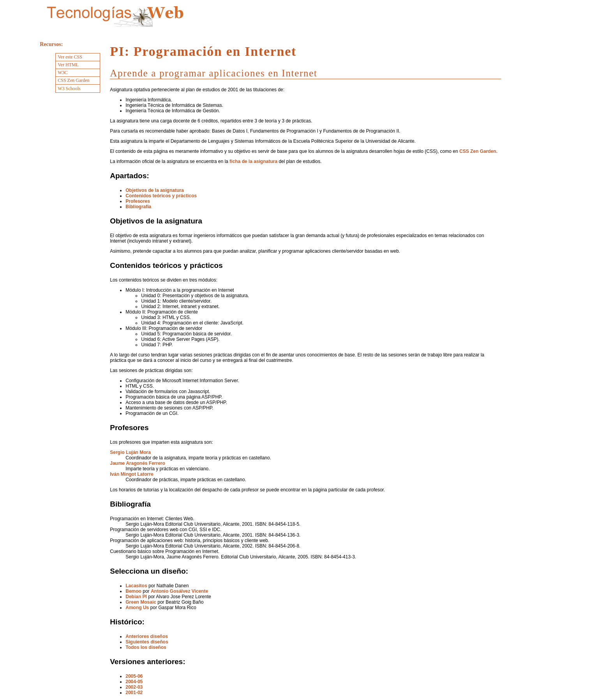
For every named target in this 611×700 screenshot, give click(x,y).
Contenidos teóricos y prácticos (161, 196)
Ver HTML (68, 65)
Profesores (138, 201)
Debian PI (136, 597)
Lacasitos (136, 586)
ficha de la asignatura (253, 161)
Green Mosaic (141, 602)
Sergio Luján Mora (130, 452)
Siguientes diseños (147, 642)
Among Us (137, 608)
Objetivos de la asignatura (155, 190)
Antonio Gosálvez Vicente (179, 591)
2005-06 (134, 676)
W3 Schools (69, 89)
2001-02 (134, 693)
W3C (63, 73)
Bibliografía (138, 207)
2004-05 (134, 682)
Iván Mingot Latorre (132, 474)
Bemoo (133, 591)
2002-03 (134, 687)
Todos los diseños (146, 647)
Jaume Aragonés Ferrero (138, 463)
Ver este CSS (70, 57)
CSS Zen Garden (478, 151)
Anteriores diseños (147, 636)
